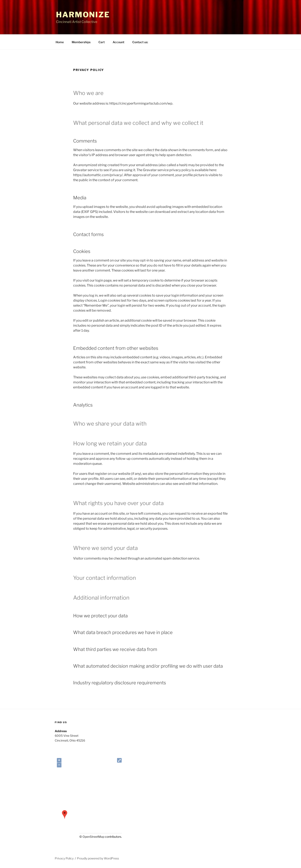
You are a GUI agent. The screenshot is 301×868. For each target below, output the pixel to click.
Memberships (81, 42)
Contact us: (140, 42)
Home (60, 42)
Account (119, 42)
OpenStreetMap (93, 837)
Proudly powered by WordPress (98, 858)
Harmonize (83, 15)
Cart (102, 42)
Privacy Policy (64, 858)
